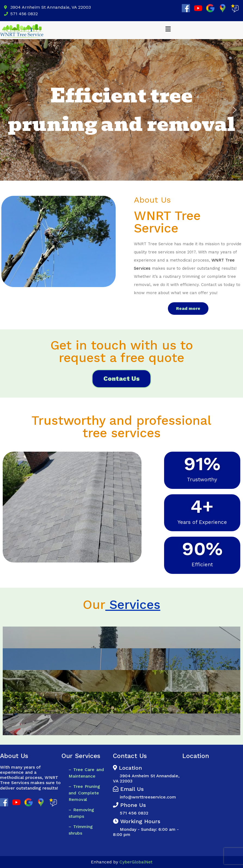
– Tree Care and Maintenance (86, 773)
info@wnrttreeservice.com (148, 797)
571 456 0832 (131, 813)
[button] (168, 29)
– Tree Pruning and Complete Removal (84, 793)
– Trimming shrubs (81, 830)
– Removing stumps (81, 813)
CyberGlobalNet (136, 862)
